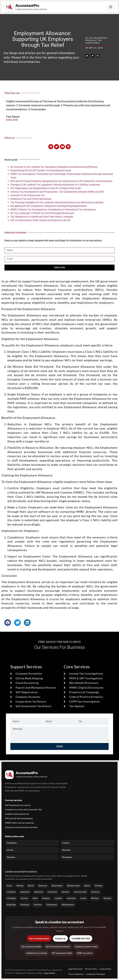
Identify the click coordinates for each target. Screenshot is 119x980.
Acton (9, 886)
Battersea (43, 886)
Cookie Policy (105, 969)
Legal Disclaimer (76, 969)
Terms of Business (76, 974)
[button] (87, 56)
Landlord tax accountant (37, 953)
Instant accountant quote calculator (21, 827)
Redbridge (11, 905)
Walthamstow (68, 905)
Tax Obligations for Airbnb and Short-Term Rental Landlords (42, 217)
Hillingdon (11, 898)
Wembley (11, 857)
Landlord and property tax (17, 814)
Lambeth (58, 898)
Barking (20, 886)
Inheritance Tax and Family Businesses (31, 199)
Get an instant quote (39, 938)
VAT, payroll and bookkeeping (19, 818)
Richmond (25, 905)
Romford (38, 905)
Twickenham (52, 905)
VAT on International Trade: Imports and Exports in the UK (40, 220)
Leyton (83, 898)
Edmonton (39, 892)
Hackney (65, 892)
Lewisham (71, 898)
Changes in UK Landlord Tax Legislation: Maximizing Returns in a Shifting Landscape (55, 185)
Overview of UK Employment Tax (27, 195)
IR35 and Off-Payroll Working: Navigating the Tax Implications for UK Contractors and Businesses (61, 181)
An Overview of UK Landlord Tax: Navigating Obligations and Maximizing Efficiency (54, 167)
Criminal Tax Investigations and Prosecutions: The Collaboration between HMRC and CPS (57, 192)
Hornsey (24, 898)
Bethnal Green (73, 886)
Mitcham (95, 898)
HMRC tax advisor (85, 953)
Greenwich (52, 892)
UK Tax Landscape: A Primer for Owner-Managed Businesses (42, 213)
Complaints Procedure (95, 974)
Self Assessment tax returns (18, 805)
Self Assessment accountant (58, 947)
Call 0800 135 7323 (81, 938)
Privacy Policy (91, 969)
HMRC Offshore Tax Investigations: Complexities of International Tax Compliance (53, 210)
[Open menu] (111, 7)
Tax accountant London (31, 947)
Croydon (66, 843)
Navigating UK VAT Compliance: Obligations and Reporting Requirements (49, 206)
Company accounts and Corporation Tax (23, 809)
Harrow (10, 850)
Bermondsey (57, 886)
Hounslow (66, 850)
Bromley (99, 886)
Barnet (31, 886)
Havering (95, 892)
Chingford (11, 892)
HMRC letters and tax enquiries (20, 823)
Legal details (50, 973)
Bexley (87, 886)
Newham (107, 898)
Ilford (35, 898)
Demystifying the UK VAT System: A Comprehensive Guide (41, 170)
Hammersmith (80, 892)
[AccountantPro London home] (26, 7)
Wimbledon (67, 857)
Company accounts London (86, 947)
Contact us (60, 938)
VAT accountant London (62, 953)
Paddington (12, 843)
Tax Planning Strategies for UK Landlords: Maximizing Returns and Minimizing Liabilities (57, 202)
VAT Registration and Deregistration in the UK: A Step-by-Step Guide (46, 188)
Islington (46, 898)
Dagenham (25, 892)
